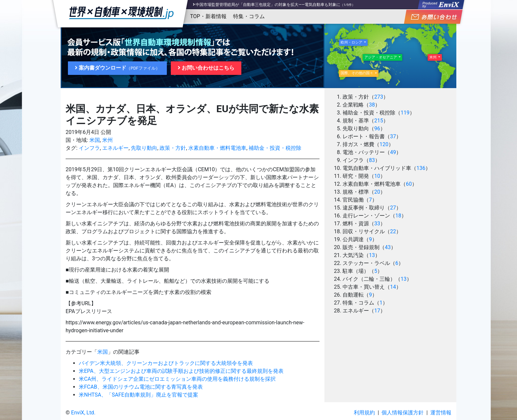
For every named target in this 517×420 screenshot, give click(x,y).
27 (393, 208)
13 (372, 255)
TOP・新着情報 (208, 16)
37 (393, 136)
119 (405, 113)
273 (379, 97)
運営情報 (441, 413)
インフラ (89, 148)
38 (372, 105)
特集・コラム (249, 16)
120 (384, 144)
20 (377, 192)
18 (398, 216)
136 (421, 168)
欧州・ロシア (352, 42)
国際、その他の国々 (357, 73)
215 (379, 121)
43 (388, 247)
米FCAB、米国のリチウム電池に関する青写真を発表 (141, 387)
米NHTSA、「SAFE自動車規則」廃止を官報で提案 (138, 395)
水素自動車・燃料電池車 (217, 148)
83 (372, 160)
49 (393, 152)
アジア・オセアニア (381, 57)
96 (377, 129)
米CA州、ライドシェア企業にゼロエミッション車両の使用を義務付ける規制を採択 (177, 379)
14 (393, 287)
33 (377, 224)
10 (377, 176)
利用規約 (364, 413)
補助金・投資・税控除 (275, 148)
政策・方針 (173, 148)
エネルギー (115, 148)
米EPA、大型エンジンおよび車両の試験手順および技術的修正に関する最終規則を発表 (181, 371)
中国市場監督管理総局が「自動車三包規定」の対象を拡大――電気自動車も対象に (268, 5)
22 (393, 231)
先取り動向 (144, 148)
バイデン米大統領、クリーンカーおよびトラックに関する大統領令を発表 (166, 363)
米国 (95, 140)
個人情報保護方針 (403, 413)
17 (377, 311)
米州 (107, 140)
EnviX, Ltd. (83, 413)
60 (409, 184)
